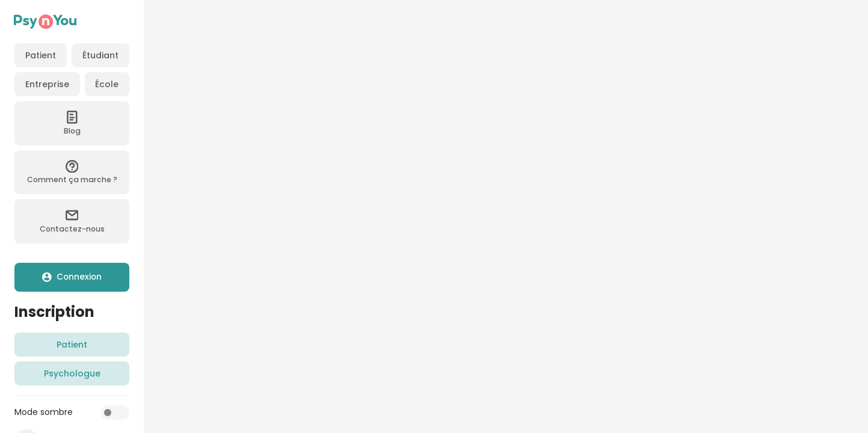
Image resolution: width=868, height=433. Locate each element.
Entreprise (47, 84)
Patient (41, 55)
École (107, 84)
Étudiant (100, 55)
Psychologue (72, 373)
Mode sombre (44, 412)
